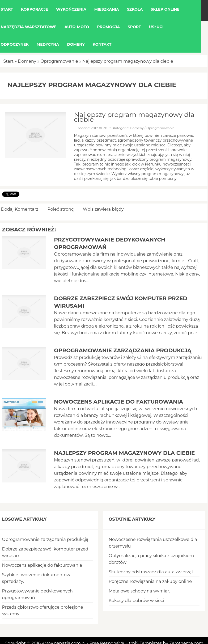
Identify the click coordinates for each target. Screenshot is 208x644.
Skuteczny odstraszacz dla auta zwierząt (151, 572)
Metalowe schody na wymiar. (139, 591)
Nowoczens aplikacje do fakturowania (118, 402)
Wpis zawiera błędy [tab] (103, 209)
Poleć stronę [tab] (61, 209)
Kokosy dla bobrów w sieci (136, 601)
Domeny (27, 61)
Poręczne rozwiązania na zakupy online (150, 581)
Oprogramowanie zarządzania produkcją (123, 350)
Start (9, 61)
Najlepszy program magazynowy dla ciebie (128, 61)
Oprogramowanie (59, 61)
